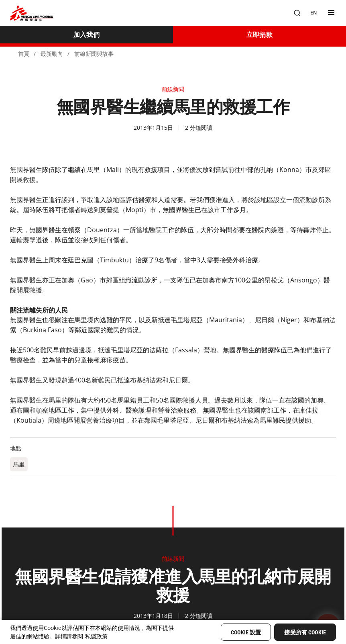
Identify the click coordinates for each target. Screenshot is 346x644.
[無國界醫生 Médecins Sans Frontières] (32, 13)
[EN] (313, 13)
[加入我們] (86, 35)
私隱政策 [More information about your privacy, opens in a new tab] (96, 636)
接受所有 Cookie (305, 632)
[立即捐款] (259, 35)
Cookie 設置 (246, 632)
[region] (173, 632)
